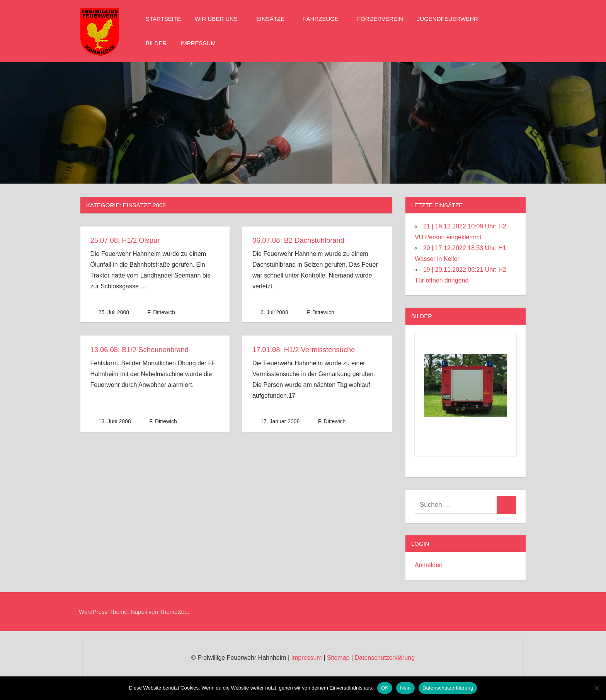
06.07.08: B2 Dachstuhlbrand (302, 240)
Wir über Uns (220, 19)
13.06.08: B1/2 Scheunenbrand (144, 349)
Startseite (163, 19)
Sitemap (338, 658)
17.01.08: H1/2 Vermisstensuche (308, 349)
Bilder (156, 43)
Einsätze (274, 19)
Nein (405, 688)
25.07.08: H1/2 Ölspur (128, 240)
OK (385, 688)
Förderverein (380, 19)
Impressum (198, 43)
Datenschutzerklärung (385, 658)
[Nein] (596, 688)
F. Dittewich (161, 312)
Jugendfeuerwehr (451, 19)
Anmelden (429, 565)
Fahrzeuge (325, 19)
